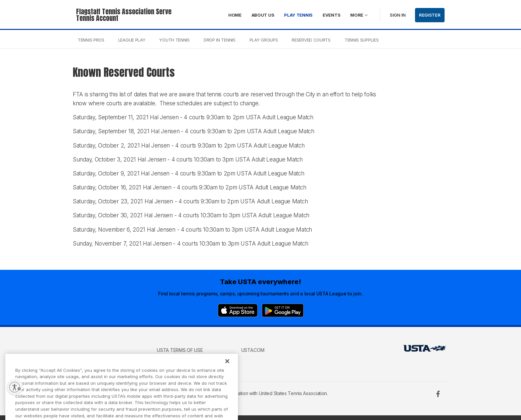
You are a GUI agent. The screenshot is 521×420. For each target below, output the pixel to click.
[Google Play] (283, 310)
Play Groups (264, 40)
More (357, 15)
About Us (263, 15)
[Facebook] (438, 394)
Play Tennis (298, 15)
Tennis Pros (91, 40)
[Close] (227, 369)
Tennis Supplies (362, 40)
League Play (132, 40)
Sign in (398, 15)
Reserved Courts (311, 40)
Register (430, 15)
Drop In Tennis (220, 40)
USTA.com (253, 350)
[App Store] (238, 310)
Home (235, 15)
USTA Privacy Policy (181, 360)
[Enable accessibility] (15, 387)
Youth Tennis (174, 40)
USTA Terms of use (180, 350)
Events (331, 15)
